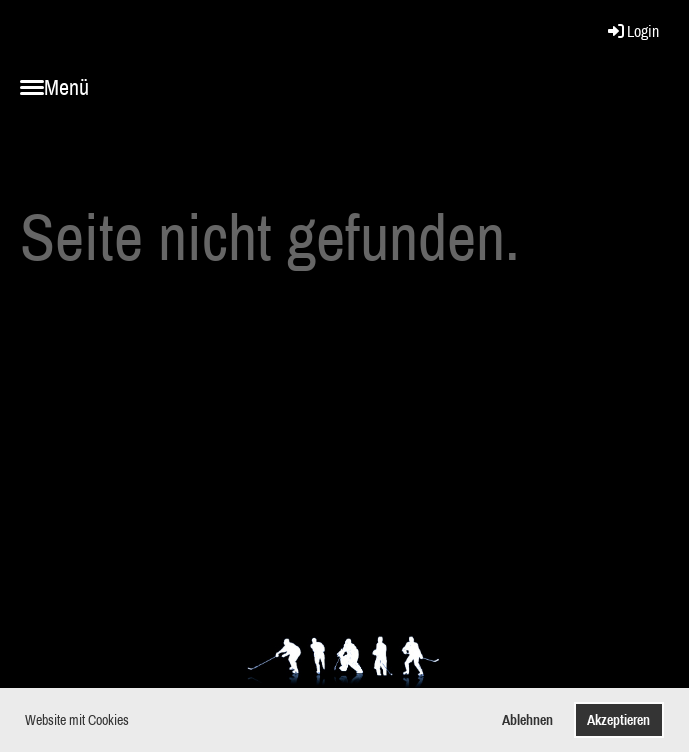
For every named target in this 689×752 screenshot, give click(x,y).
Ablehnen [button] (527, 719)
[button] (135, 722)
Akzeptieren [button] (618, 719)
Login (632, 31)
